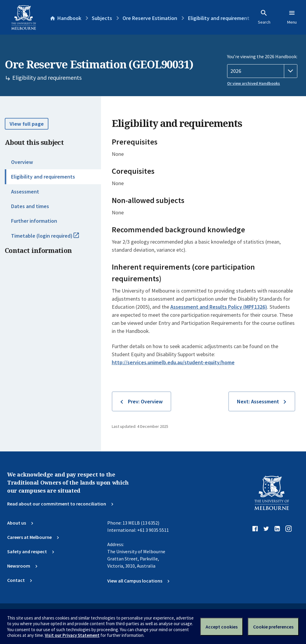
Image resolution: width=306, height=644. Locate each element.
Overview (22, 162)
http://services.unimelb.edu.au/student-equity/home (173, 362)
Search (264, 17)
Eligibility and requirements (43, 177)
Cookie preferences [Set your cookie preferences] (273, 627)
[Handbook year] (262, 71)
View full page (27, 124)
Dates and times (30, 206)
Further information (34, 221)
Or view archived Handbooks (254, 83)
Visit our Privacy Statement (72, 635)
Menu (292, 17)
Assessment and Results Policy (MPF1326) (219, 307)
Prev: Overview (145, 401)
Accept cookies (222, 627)
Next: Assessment (258, 401)
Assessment (25, 192)
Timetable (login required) (52, 238)
